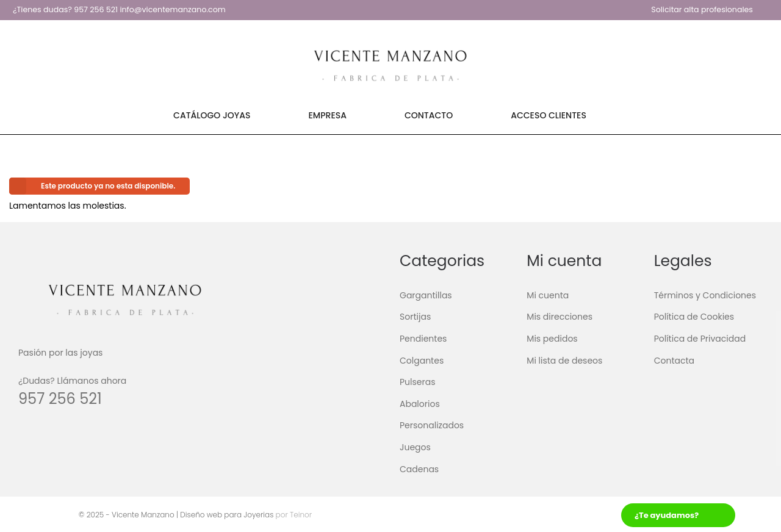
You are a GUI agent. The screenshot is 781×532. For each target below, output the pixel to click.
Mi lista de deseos (564, 360)
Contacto (429, 115)
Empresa (328, 115)
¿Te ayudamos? (667, 515)
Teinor (300, 515)
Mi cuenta (548, 295)
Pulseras (418, 382)
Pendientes (423, 339)
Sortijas (415, 317)
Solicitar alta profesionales (702, 9)
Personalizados (432, 425)
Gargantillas (426, 295)
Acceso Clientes (549, 115)
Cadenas (419, 469)
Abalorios (420, 404)
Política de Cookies (694, 317)
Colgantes (422, 360)
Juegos (415, 447)
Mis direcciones (560, 317)
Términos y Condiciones (705, 295)
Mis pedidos (552, 339)
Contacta (674, 360)
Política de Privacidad (700, 339)
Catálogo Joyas (212, 115)
